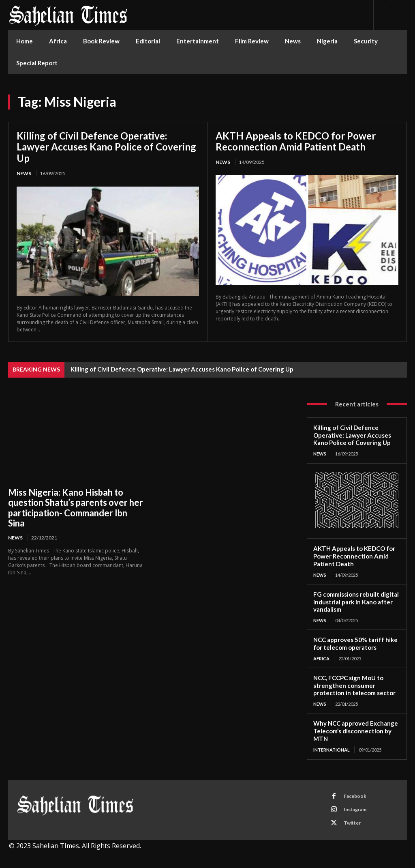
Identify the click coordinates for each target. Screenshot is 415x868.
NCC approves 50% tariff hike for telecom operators (355, 643)
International (332, 750)
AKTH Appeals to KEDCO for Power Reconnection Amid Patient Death (296, 141)
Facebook (355, 796)
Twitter (352, 823)
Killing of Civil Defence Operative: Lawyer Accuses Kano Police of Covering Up (106, 147)
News (24, 173)
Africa (321, 659)
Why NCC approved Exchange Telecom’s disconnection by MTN (356, 731)
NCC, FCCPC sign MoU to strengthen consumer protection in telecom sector (354, 685)
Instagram (355, 809)
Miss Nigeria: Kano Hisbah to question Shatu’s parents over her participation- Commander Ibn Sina (76, 508)
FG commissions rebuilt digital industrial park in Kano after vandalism (356, 602)
